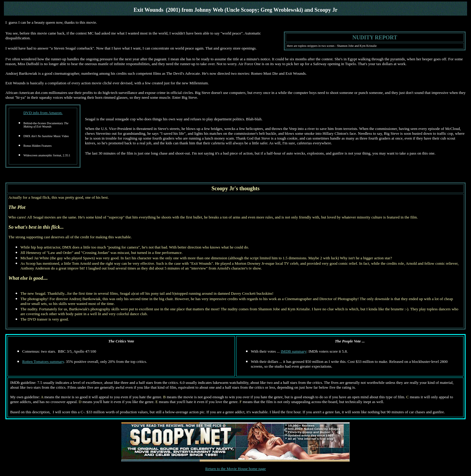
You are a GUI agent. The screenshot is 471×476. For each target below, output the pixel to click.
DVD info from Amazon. (43, 113)
